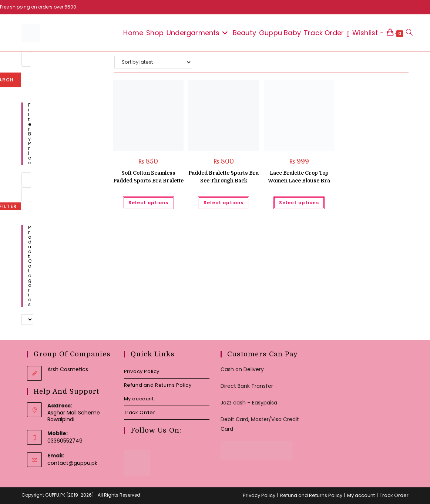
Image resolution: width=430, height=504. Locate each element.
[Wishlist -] (365, 33)
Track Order (140, 412)
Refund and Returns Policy (158, 385)
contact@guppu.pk (72, 463)
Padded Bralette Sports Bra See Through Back (224, 177)
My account (139, 399)
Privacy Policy (142, 371)
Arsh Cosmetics (68, 369)
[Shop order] (153, 62)
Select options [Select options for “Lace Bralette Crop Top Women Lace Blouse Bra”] (299, 203)
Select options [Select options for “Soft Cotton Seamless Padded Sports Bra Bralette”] (148, 203)
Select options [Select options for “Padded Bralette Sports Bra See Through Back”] (224, 203)
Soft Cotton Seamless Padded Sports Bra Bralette (148, 177)
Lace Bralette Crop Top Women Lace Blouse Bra (299, 177)
